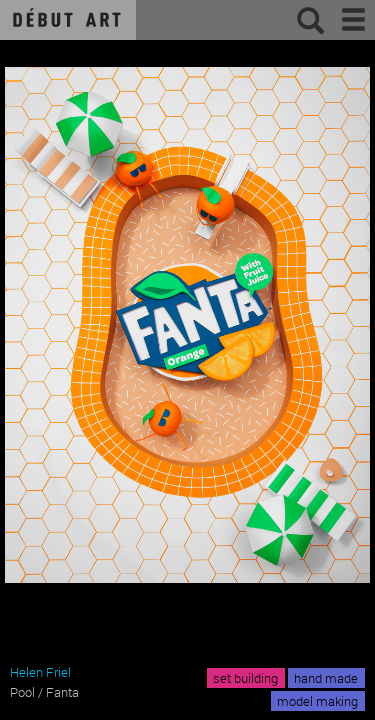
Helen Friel (40, 672)
